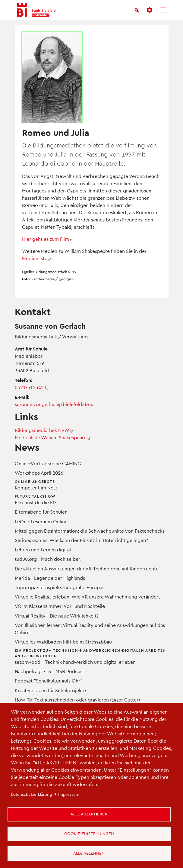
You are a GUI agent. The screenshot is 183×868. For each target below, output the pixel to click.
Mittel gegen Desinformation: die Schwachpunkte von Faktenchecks (90, 531)
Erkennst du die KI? (93, 499)
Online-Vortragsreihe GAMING (48, 463)
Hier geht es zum (48, 239)
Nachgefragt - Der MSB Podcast (49, 671)
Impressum (69, 794)
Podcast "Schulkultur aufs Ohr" (49, 681)
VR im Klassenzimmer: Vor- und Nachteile (60, 606)
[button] (150, 10)
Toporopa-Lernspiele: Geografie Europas (60, 587)
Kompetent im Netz (93, 484)
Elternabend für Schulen (41, 512)
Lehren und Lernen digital (43, 549)
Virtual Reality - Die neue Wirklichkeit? (57, 616)
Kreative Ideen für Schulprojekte (50, 690)
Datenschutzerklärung (32, 794)
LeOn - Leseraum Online (41, 521)
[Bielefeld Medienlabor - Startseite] (36, 10)
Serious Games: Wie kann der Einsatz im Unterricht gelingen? (81, 540)
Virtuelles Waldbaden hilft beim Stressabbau (63, 642)
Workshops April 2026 (39, 473)
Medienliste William (53, 437)
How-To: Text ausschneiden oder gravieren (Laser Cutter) (77, 700)
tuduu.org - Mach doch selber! (48, 559)
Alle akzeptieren (89, 814)
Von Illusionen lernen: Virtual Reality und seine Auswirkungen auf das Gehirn (90, 629)
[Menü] (163, 10)
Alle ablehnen (89, 853)
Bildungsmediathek (44, 430)
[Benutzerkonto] (137, 10)
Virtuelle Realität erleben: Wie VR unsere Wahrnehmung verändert (87, 597)
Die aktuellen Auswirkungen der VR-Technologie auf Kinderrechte (87, 568)
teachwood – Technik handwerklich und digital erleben (93, 656)
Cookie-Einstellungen (89, 833)
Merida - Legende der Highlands (50, 578)
